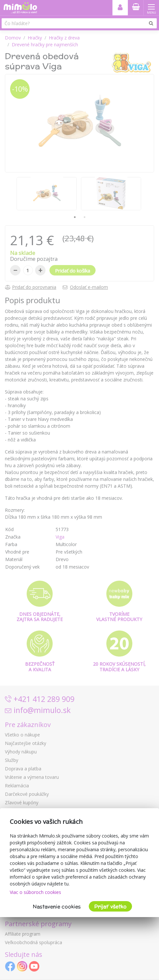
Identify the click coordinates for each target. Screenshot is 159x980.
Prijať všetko (110, 906)
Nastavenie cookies (57, 906)
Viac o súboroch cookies (35, 892)
